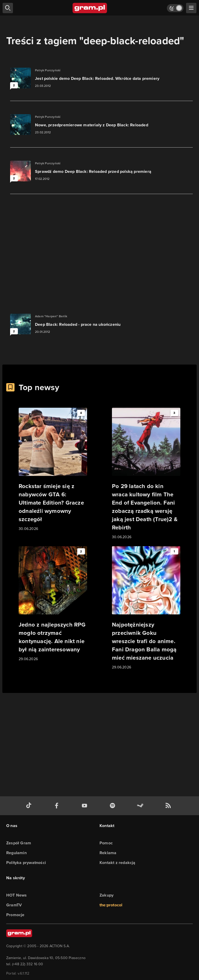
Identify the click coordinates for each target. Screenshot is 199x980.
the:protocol (111, 905)
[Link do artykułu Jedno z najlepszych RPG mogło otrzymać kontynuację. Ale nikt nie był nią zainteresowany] (53, 604)
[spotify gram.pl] (113, 806)
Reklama (108, 853)
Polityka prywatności (26, 863)
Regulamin (16, 853)
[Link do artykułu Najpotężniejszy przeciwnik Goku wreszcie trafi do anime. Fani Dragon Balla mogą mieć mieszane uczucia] (146, 608)
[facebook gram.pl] (58, 806)
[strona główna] (90, 8)
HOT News (17, 895)
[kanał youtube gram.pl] (86, 806)
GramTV (14, 905)
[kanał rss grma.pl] (169, 806)
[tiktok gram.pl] (30, 806)
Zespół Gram (19, 843)
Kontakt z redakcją (118, 863)
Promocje (15, 915)
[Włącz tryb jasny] (175, 8)
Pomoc (106, 843)
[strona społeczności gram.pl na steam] (141, 806)
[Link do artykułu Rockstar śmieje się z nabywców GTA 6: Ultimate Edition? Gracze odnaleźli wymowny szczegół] (53, 470)
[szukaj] (8, 8)
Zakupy (106, 895)
